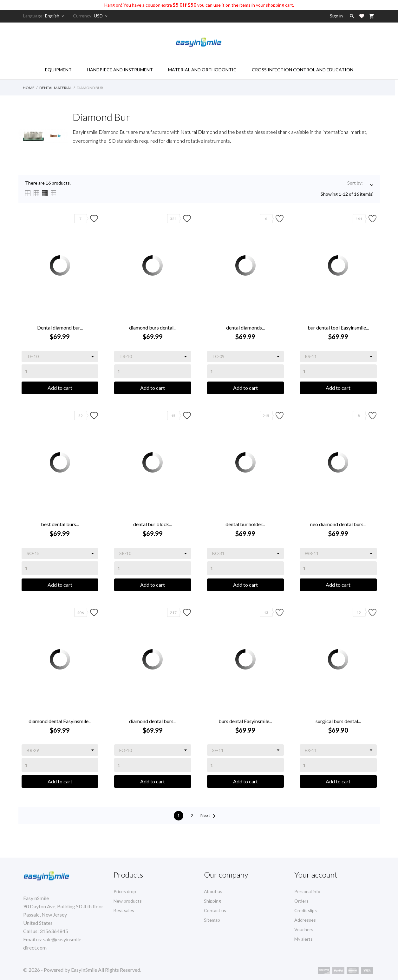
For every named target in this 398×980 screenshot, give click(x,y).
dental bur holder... (245, 524)
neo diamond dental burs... (338, 524)
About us (213, 891)
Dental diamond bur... (60, 327)
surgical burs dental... (338, 721)
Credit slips (306, 910)
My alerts (303, 939)
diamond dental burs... (153, 721)
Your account (316, 875)
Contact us (215, 910)
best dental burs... (60, 524)
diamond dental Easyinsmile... (60, 721)
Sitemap (212, 920)
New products (128, 901)
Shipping (212, 901)
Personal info (307, 891)
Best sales (124, 910)
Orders (301, 901)
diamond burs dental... (153, 327)
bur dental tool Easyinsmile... (338, 327)
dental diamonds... (245, 327)
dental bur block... (153, 524)
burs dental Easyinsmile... (245, 721)
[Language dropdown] (55, 16)
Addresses (305, 920)
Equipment (58, 70)
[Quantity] (60, 371)
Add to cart (60, 388)
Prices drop (125, 891)
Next (209, 816)
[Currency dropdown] (101, 16)
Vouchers (304, 929)
